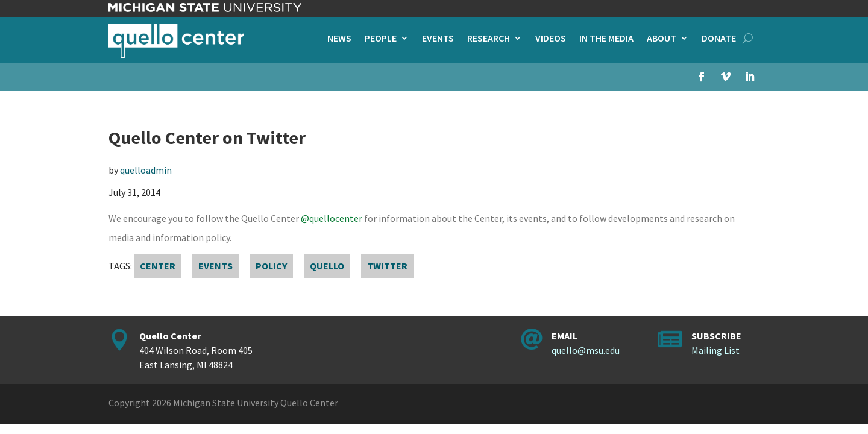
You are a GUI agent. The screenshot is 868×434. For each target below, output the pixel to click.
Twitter (387, 266)
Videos (551, 39)
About (662, 39)
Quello (327, 266)
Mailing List (715, 350)
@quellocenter (332, 218)
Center (158, 266)
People (381, 39)
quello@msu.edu (586, 350)
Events (438, 39)
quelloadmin (146, 170)
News (339, 39)
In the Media (606, 39)
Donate (719, 39)
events (215, 266)
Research (489, 39)
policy (271, 266)
